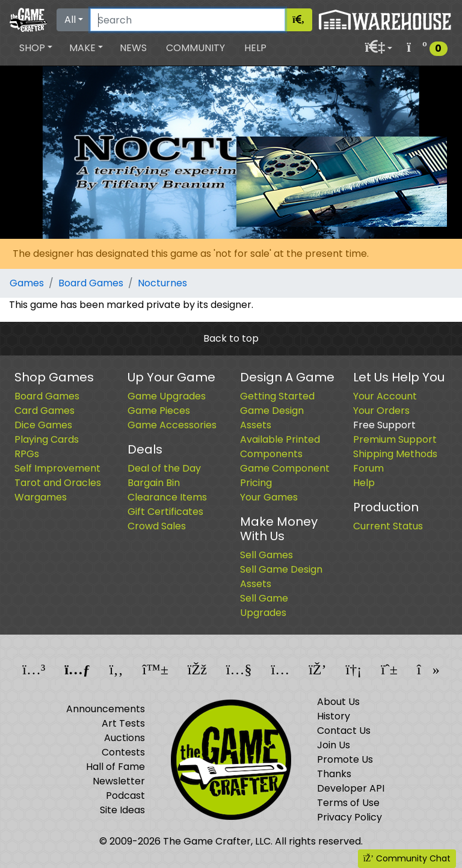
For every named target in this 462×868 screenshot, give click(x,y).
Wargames (41, 497)
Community (196, 48)
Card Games (45, 411)
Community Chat (407, 858)
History (334, 716)
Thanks (334, 774)
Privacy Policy (350, 817)
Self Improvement (57, 468)
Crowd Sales (157, 526)
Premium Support (395, 439)
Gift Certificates (165, 512)
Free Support (384, 425)
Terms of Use (348, 803)
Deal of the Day (164, 468)
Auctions (125, 738)
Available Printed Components (280, 447)
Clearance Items (167, 497)
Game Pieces (159, 411)
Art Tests (123, 723)
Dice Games (43, 425)
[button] (36, 48)
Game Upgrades (167, 396)
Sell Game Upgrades (264, 605)
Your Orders (381, 411)
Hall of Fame (115, 767)
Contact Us (344, 731)
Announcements (106, 709)
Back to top (231, 338)
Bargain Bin (154, 483)
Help (255, 48)
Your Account (385, 396)
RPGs (27, 454)
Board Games (91, 283)
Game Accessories (172, 425)
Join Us (334, 745)
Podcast (125, 796)
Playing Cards (47, 439)
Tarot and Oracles (58, 483)
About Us (338, 702)
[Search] (188, 20)
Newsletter (119, 781)
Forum (368, 468)
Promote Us (345, 759)
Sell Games (266, 555)
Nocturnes (162, 283)
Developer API (351, 788)
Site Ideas (122, 810)
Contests (123, 752)
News (133, 48)
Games (27, 283)
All (70, 20)
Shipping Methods (395, 454)
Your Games (269, 497)
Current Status (388, 526)
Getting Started (277, 396)
